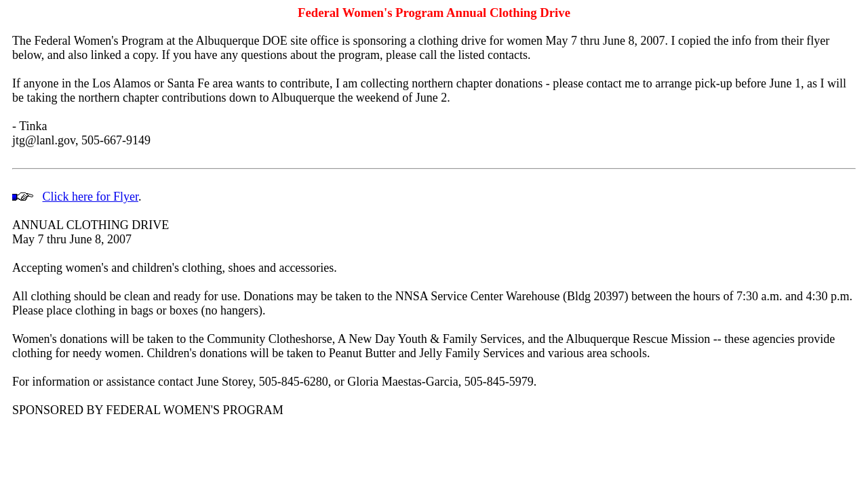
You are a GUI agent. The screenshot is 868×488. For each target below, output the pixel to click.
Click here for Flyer (91, 197)
